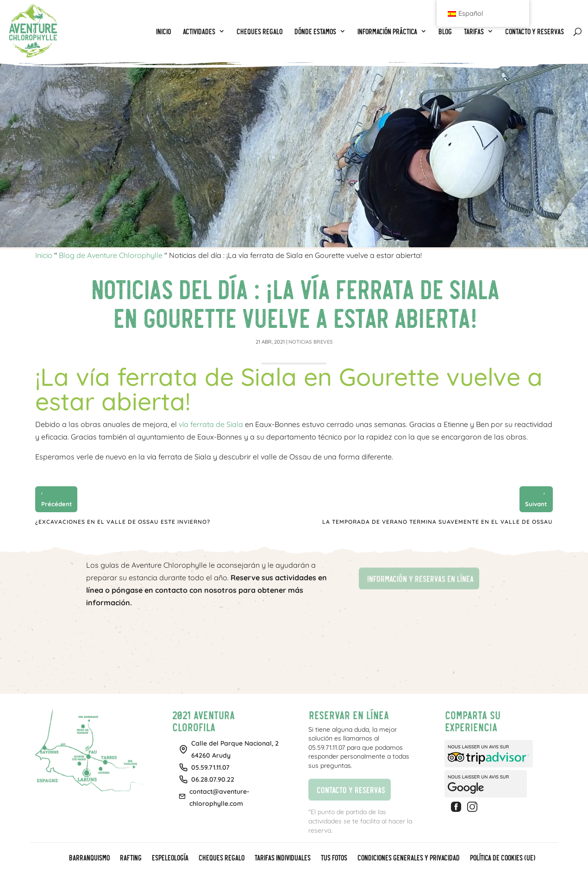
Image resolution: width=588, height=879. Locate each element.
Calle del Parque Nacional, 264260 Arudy (235, 749)
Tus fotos (334, 858)
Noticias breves (311, 342)
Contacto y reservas (347, 788)
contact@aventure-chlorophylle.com (219, 797)
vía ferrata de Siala (211, 424)
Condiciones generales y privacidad (408, 858)
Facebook (457, 807)
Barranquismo (89, 858)
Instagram (474, 807)
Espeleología (170, 858)
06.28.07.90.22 (213, 779)
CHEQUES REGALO (221, 858)
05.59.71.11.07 (210, 767)
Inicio (44, 255)
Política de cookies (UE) (502, 858)
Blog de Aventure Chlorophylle (111, 255)
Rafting (130, 858)
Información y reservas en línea (416, 578)
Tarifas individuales (282, 858)
